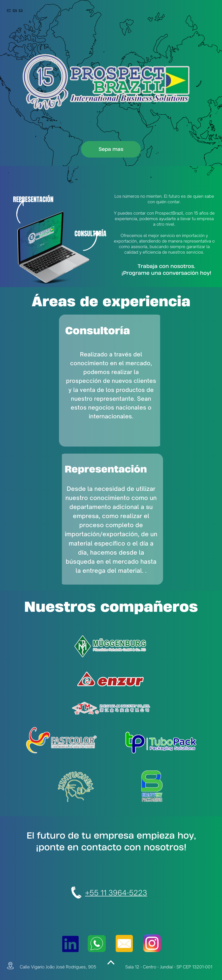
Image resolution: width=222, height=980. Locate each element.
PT (9, 10)
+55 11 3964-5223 (116, 893)
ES (21, 10)
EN (15, 10)
